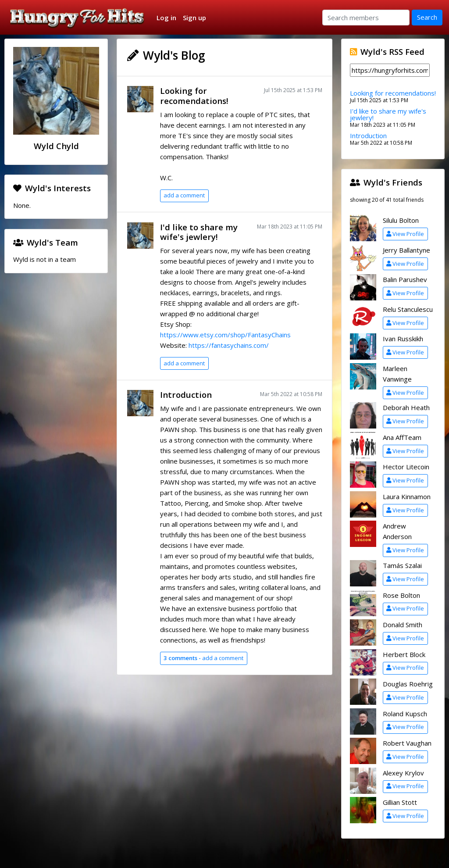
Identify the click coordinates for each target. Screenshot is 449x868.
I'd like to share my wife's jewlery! (199, 232)
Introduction (186, 395)
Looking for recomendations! (194, 96)
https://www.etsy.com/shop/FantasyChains (225, 335)
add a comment (184, 195)
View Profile (405, 234)
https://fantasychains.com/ (229, 345)
